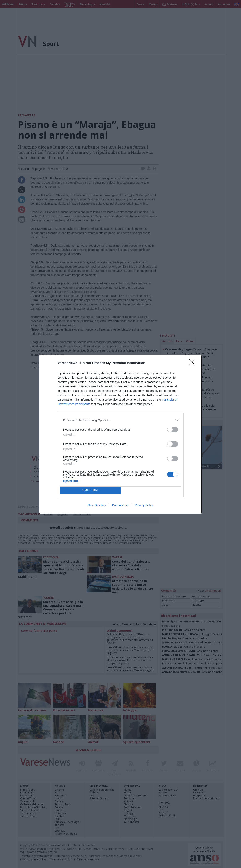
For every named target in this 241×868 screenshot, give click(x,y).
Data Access (120, 505)
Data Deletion (97, 505)
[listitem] (121, 420)
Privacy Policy (144, 505)
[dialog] (121, 434)
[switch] (173, 429)
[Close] (193, 363)
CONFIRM (90, 490)
